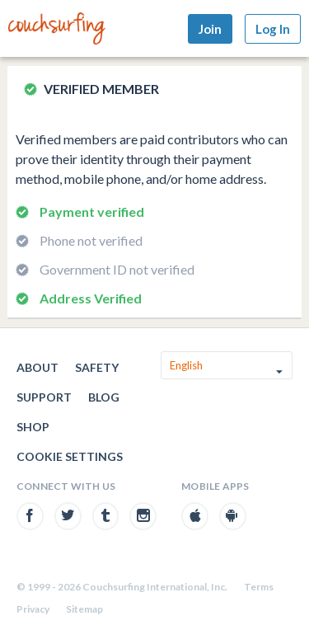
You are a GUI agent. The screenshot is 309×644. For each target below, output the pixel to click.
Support (44, 397)
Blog (104, 397)
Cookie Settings (70, 456)
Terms (259, 587)
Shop (33, 427)
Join (210, 29)
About (37, 367)
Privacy (33, 609)
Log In (273, 29)
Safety (97, 367)
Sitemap (84, 609)
